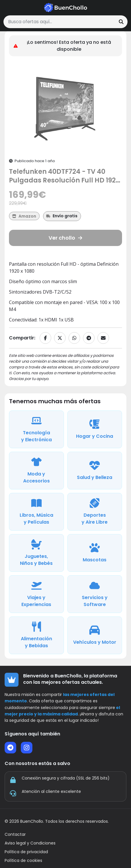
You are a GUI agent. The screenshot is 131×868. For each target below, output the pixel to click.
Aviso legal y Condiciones (30, 843)
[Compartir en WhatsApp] (74, 338)
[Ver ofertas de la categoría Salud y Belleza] (95, 471)
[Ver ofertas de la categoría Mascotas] (95, 553)
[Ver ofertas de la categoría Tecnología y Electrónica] (36, 429)
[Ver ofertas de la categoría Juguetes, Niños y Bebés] (36, 553)
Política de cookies (23, 861)
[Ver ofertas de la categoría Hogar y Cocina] (95, 429)
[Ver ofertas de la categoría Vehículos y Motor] (95, 635)
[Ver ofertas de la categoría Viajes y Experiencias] (36, 594)
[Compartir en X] (60, 338)
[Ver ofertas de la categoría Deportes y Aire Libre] (95, 512)
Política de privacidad (26, 852)
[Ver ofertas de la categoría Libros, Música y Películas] (36, 512)
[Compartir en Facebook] (45, 338)
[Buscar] (121, 22)
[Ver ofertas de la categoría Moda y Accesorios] (36, 471)
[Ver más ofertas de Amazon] (24, 216)
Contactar (15, 834)
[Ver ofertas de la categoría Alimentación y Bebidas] (36, 635)
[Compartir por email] (103, 338)
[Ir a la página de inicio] (65, 8)
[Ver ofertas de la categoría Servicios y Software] (95, 594)
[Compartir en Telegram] (89, 338)
